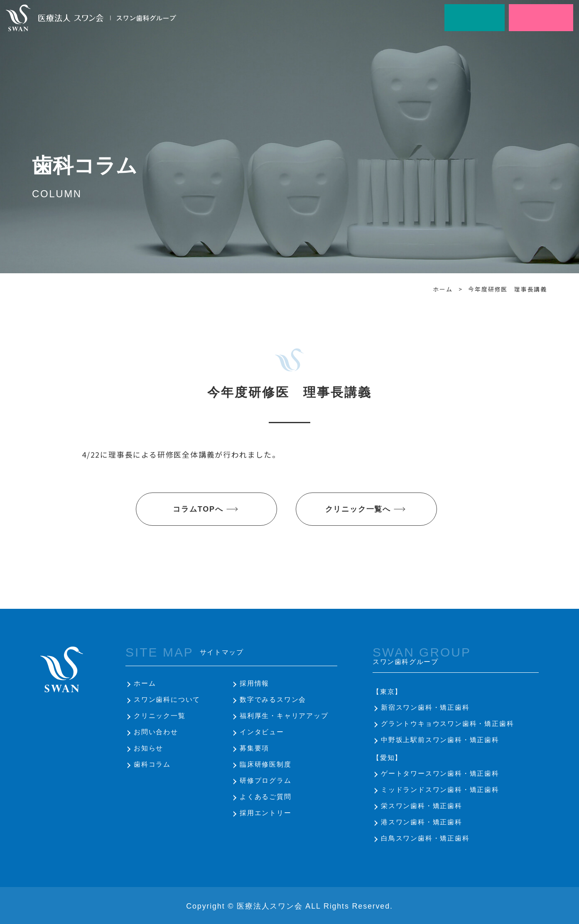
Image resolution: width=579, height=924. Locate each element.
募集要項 (254, 748)
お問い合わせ (156, 732)
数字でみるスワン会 (273, 700)
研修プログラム (266, 781)
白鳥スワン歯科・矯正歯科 (425, 838)
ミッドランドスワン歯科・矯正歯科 (440, 790)
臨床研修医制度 (266, 764)
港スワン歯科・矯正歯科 (422, 822)
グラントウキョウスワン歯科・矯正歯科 (447, 724)
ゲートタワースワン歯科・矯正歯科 (440, 773)
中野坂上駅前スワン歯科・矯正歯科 (440, 740)
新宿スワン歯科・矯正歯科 (425, 707)
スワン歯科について (167, 700)
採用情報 (254, 683)
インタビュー (262, 732)
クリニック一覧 (160, 716)
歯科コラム (152, 764)
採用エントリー (266, 813)
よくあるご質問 (266, 797)
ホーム (145, 683)
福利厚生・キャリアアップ (284, 716)
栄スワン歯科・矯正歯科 (422, 806)
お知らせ (148, 748)
